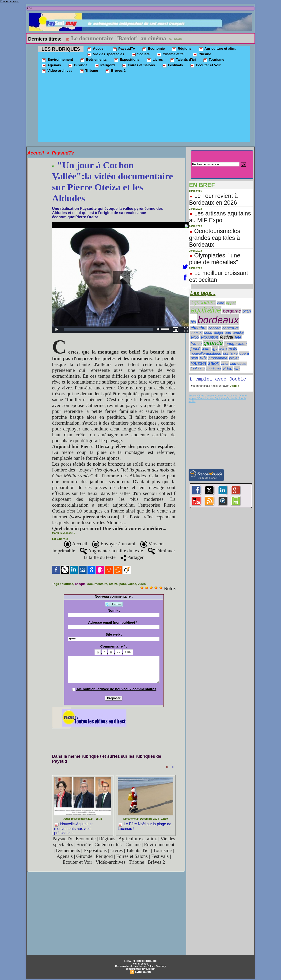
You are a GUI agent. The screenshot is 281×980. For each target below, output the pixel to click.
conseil (197, 333)
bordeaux (218, 320)
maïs (233, 349)
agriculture (203, 303)
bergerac (232, 311)
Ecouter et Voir (205, 65)
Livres (155, 60)
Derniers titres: (46, 39)
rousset (198, 363)
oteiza (113, 584)
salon (214, 363)
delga (218, 333)
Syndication (143, 972)
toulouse (198, 369)
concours (230, 328)
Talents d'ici (183, 60)
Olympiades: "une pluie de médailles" (215, 259)
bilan (247, 311)
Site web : (114, 634)
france (196, 344)
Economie (153, 49)
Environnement (57, 60)
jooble (192, 402)
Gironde (78, 65)
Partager (132, 557)
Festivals (173, 65)
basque (80, 584)
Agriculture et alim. (217, 49)
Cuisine (202, 54)
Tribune (89, 71)
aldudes (67, 584)
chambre (199, 328)
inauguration (236, 344)
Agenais (51, 65)
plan (194, 358)
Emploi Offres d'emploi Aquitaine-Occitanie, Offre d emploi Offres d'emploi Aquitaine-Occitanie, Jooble (218, 398)
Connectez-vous (9, 1)
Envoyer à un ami (114, 544)
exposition (209, 337)
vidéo (227, 369)
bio (193, 322)
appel (231, 303)
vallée (132, 584)
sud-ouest (238, 364)
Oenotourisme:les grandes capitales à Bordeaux (215, 238)
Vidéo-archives (57, 71)
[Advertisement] (144, 109)
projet (234, 358)
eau (228, 333)
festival (227, 337)
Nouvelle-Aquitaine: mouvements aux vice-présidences (73, 828)
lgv (215, 349)
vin (237, 368)
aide (221, 303)
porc (123, 584)
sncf (225, 363)
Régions (182, 49)
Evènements (93, 60)
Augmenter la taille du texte (112, 551)
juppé (196, 349)
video (142, 584)
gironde (213, 343)
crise (208, 333)
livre (223, 349)
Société (141, 54)
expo (195, 337)
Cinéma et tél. (171, 54)
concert (215, 328)
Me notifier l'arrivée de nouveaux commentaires (117, 689)
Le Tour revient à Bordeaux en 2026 (213, 199)
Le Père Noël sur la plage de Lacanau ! (144, 826)
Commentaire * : (114, 646)
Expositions (127, 60)
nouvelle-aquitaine (206, 353)
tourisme (214, 369)
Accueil (96, 49)
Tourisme (214, 60)
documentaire (97, 584)
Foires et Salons (139, 65)
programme (218, 358)
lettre (206, 349)
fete (238, 337)
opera (244, 353)
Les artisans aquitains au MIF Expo (220, 217)
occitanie (230, 353)
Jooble (234, 387)
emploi (238, 333)
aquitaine (206, 310)
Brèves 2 (115, 71)
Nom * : (114, 610)
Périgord (105, 65)
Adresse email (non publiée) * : (114, 622)
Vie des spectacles (106, 54)
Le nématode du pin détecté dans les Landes (126, 38)
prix (203, 358)
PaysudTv (124, 49)
